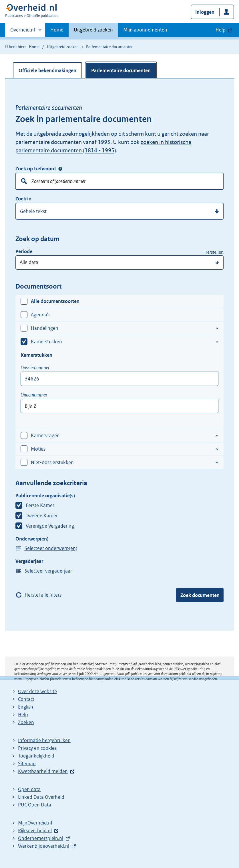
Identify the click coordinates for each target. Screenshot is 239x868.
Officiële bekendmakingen (47, 70)
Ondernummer (34, 395)
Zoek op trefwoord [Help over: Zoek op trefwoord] (60, 169)
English (26, 707)
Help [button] (221, 30)
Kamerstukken (46, 342)
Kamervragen (45, 435)
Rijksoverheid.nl (35, 830)
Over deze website (37, 691)
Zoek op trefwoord (36, 169)
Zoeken (26, 722)
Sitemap (27, 764)
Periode (24, 251)
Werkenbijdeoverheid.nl (44, 846)
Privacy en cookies (37, 748)
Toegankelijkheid (36, 756)
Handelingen (45, 328)
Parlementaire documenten (121, 70)
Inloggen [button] (205, 12)
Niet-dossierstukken (52, 462)
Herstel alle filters (43, 595)
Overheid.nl (23, 31)
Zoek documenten (200, 595)
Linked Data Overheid (41, 797)
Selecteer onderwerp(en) (51, 548)
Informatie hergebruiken (44, 740)
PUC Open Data (35, 805)
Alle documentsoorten (55, 301)
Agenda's (41, 315)
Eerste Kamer (40, 505)
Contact (26, 699)
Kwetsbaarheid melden (43, 771)
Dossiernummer (35, 368)
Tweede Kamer (42, 516)
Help (23, 715)
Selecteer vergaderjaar (48, 571)
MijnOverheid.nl (35, 823)
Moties (38, 449)
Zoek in (23, 199)
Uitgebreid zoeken (93, 30)
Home (57, 30)
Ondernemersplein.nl (41, 838)
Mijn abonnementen (145, 30)
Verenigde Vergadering (50, 526)
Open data (29, 789)
